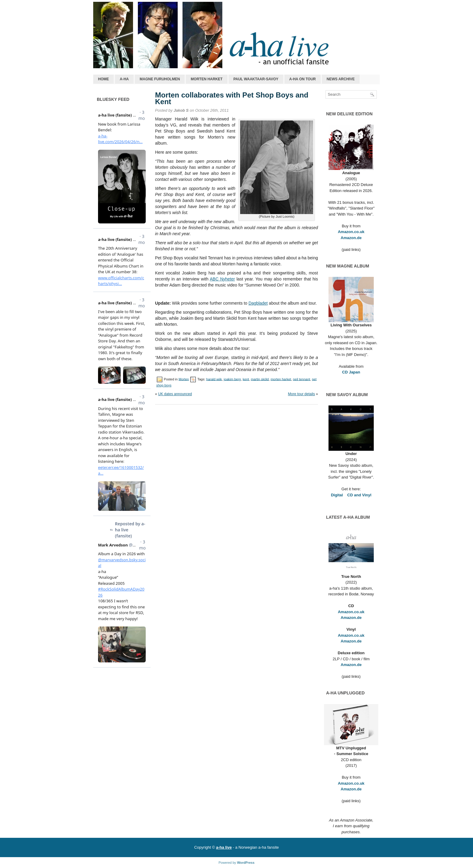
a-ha (124, 79)
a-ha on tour (303, 79)
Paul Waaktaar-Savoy (256, 79)
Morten (184, 379)
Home (103, 79)
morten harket (281, 379)
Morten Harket (206, 79)
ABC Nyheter (222, 279)
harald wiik (214, 379)
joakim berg (232, 379)
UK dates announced (175, 394)
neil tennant (302, 379)
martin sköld (260, 379)
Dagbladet (258, 303)
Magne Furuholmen (160, 79)
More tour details (302, 394)
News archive (341, 79)
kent (246, 379)
